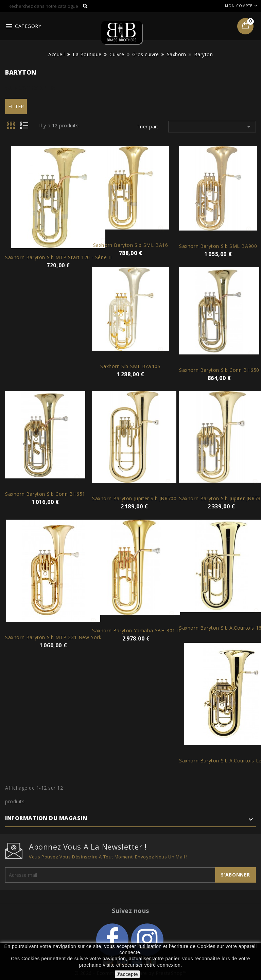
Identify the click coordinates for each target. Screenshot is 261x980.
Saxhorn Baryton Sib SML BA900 (218, 246)
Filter (16, 106)
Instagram (147, 940)
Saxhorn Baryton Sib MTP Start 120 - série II (58, 257)
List (27, 127)
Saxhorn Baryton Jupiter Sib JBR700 (134, 498)
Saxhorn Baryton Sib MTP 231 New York (53, 637)
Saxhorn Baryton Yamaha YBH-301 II (136, 630)
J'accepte (127, 974)
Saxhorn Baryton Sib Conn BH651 (45, 494)
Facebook (112, 940)
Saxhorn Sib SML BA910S (130, 366)
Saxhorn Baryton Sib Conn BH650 (219, 370)
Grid (12, 127)
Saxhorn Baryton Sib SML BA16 (131, 245)
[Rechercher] (48, 6)
